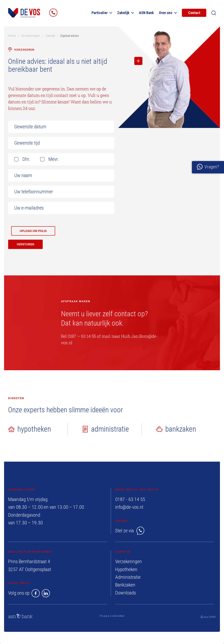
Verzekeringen (128, 562)
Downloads (126, 593)
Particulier (102, 13)
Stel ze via (130, 531)
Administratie (128, 577)
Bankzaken (125, 585)
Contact (194, 13)
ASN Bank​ (146, 13)
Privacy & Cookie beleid (112, 616)
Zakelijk (126, 13)
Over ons (168, 13)
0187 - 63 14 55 (130, 499)
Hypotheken (126, 569)
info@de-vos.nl (129, 507)
